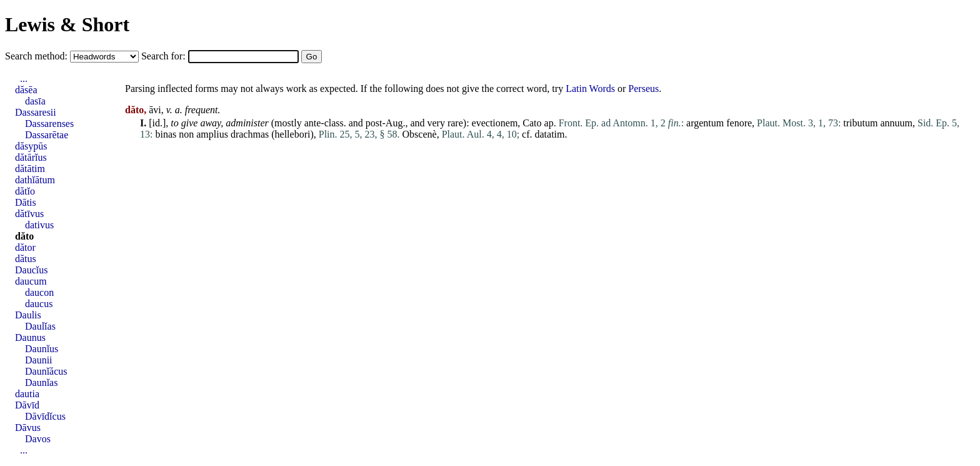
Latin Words (590, 89)
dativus (39, 225)
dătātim (30, 169)
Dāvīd (27, 405)
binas (166, 134)
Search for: (165, 56)
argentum (705, 123)
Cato (532, 123)
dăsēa (26, 90)
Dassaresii (36, 112)
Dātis (26, 202)
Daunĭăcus (46, 371)
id (156, 123)
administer (247, 123)
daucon (39, 292)
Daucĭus (31, 270)
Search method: (37, 56)
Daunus (30, 337)
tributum (860, 123)
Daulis (28, 315)
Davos (38, 439)
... (24, 79)
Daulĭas (40, 326)
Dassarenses (49, 124)
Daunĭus (42, 349)
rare (455, 123)
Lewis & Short (67, 24)
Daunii (39, 360)
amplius (212, 134)
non (186, 134)
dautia (27, 394)
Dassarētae (47, 135)
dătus (26, 259)
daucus (39, 304)
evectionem (495, 123)
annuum (896, 123)
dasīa (35, 101)
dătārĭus (31, 157)
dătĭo (25, 191)
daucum (31, 281)
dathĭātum (35, 180)
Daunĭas (41, 382)
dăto (24, 236)
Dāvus (28, 428)
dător (25, 247)
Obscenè (420, 134)
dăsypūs (31, 146)
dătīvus (29, 214)
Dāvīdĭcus (45, 416)
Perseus (643, 89)
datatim (550, 134)
